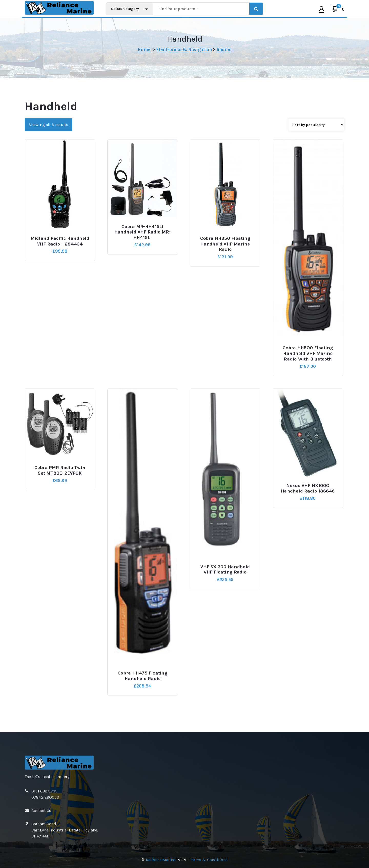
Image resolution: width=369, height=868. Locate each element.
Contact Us (41, 852)
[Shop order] (316, 182)
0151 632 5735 (44, 832)
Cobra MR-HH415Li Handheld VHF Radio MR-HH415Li (142, 289)
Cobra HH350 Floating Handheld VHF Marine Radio (225, 301)
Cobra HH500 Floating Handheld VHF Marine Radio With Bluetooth (308, 410)
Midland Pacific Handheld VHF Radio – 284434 (60, 298)
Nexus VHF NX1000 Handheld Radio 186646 (308, 545)
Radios (224, 49)
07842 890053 (45, 838)
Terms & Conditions (209, 860)
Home (144, 49)
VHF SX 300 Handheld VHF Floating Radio (225, 626)
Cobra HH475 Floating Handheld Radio (142, 733)
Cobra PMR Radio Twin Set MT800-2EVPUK (60, 527)
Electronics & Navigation (184, 49)
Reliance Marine (161, 860)
